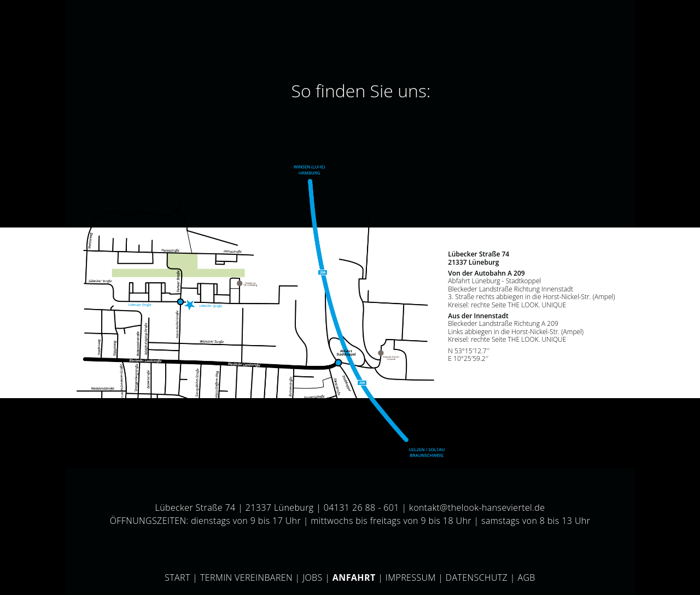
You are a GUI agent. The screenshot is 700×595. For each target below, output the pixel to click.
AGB (526, 577)
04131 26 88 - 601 (361, 507)
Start (177, 577)
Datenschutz (477, 577)
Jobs (313, 577)
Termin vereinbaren (246, 577)
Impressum (411, 577)
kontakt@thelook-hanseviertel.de (477, 507)
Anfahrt (354, 577)
